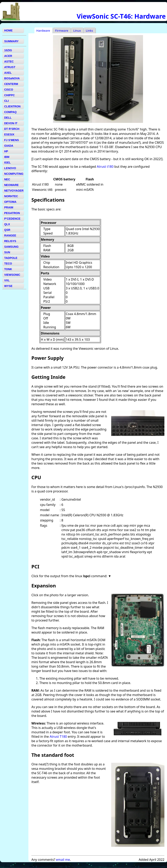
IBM (7, 157)
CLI (6, 101)
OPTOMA (10, 202)
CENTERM (11, 84)
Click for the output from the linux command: (70, 576)
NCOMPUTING (14, 174)
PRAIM (9, 207)
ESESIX (9, 134)
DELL (8, 118)
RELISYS (10, 241)
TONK (8, 269)
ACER (8, 56)
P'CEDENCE (12, 219)
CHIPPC (9, 95)
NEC (7, 179)
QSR (7, 230)
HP (6, 151)
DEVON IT (11, 123)
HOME (8, 30)
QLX (7, 224)
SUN (7, 252)
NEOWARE (11, 185)
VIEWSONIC (12, 275)
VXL (7, 280)
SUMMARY (11, 41)
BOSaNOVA (12, 78)
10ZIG (8, 50)
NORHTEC (11, 196)
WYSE (8, 286)
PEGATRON (12, 213)
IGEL (7, 163)
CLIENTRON (12, 106)
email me (63, 860)
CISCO (9, 90)
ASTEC (9, 62)
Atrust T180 (58, 737)
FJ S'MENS (11, 140)
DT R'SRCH (12, 129)
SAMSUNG (11, 247)
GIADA (9, 146)
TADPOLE (11, 258)
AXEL (8, 73)
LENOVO (10, 168)
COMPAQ (10, 112)
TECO (8, 264)
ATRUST (10, 67)
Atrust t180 (105, 167)
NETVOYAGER (14, 191)
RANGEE (10, 235)
